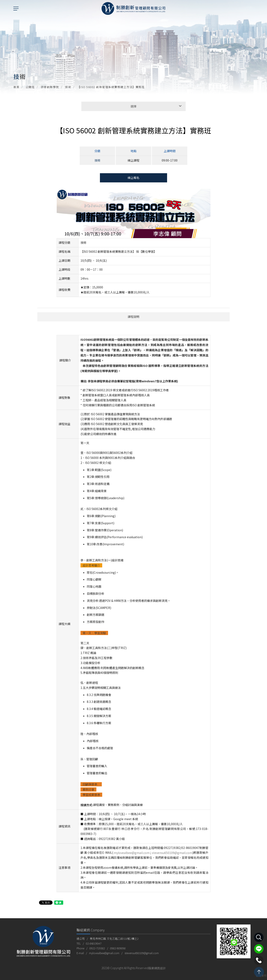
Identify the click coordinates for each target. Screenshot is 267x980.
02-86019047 (94, 943)
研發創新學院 (50, 87)
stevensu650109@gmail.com (172, 853)
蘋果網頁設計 (157, 968)
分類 (97, 151)
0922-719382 (97, 948)
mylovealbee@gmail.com (132, 853)
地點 (133, 151)
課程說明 (133, 317)
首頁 (16, 87)
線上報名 (133, 178)
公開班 (30, 87)
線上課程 (133, 160)
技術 (68, 87)
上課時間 (170, 151)
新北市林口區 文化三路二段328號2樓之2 (114, 939)
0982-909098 (118, 948)
